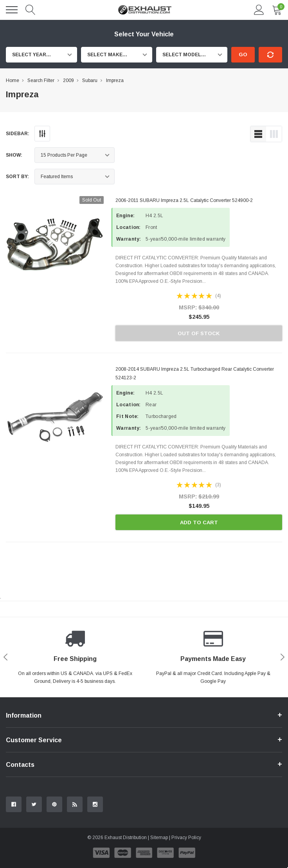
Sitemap (159, 838)
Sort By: (17, 177)
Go (243, 54)
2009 (68, 80)
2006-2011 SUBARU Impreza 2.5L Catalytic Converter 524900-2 (184, 200)
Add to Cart (199, 522)
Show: (14, 155)
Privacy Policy (186, 838)
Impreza (115, 80)
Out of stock (199, 333)
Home (13, 80)
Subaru (90, 80)
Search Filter (41, 80)
